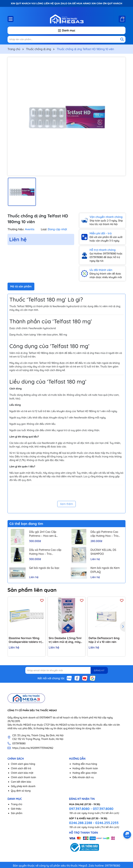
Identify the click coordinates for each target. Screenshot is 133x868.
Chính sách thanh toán (24, 777)
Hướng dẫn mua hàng (85, 764)
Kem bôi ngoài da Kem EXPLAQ (105, 570)
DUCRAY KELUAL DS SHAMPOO (103, 552)
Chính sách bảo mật (22, 773)
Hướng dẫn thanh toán (85, 768)
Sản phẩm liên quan (32, 590)
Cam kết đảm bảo (21, 782)
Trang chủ (17, 804)
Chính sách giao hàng (23, 764)
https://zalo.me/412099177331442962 (33, 748)
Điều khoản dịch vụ (83, 777)
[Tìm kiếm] (122, 39)
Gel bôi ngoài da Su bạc (44, 568)
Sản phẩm (17, 813)
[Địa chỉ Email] (67, 670)
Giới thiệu (16, 809)
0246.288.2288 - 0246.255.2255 (94, 823)
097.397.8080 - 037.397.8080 (91, 809)
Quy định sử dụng (21, 791)
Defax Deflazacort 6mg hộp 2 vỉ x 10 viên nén (104, 640)
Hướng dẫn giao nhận (85, 773)
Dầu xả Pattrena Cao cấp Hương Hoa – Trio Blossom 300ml (45, 552)
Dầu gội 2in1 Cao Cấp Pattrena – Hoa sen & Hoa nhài (43, 534)
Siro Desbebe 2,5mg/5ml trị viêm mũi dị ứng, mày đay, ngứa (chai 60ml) (65, 640)
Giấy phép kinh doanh (23, 786)
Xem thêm (66, 504)
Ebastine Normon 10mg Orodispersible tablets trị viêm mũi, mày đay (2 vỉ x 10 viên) (25, 640)
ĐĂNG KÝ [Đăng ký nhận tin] (99, 670)
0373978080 (19, 744)
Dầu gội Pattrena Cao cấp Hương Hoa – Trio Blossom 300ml (104, 534)
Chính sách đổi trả (21, 768)
